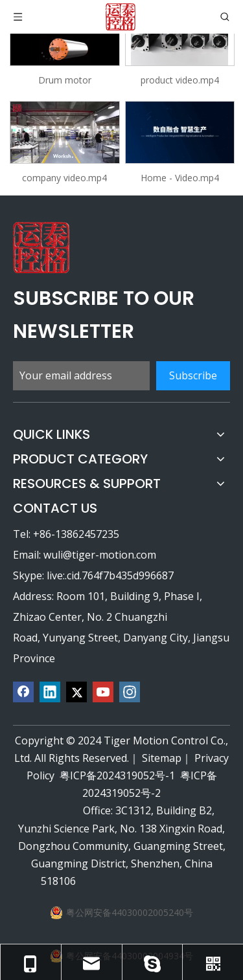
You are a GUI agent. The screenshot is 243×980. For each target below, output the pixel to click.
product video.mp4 (180, 80)
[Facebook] (23, 692)
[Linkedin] (50, 692)
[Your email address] (81, 376)
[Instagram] (130, 692)
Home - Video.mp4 (180, 178)
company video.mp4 (64, 178)
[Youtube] (103, 692)
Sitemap (162, 758)
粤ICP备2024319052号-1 (117, 775)
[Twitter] (76, 692)
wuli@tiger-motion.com (100, 555)
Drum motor (65, 80)
